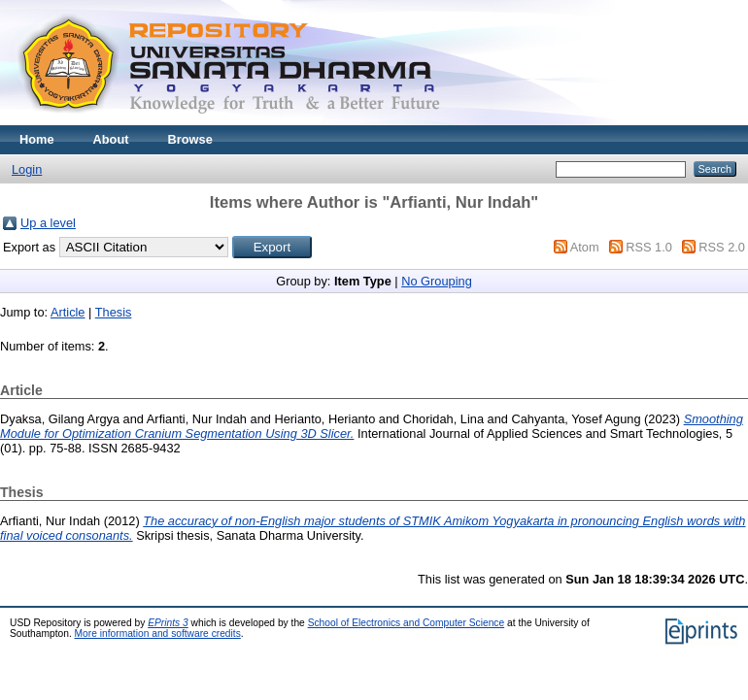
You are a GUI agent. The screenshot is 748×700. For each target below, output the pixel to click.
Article (68, 312)
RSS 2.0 (722, 247)
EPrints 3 (168, 623)
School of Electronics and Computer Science (407, 623)
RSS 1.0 (649, 247)
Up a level (48, 223)
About (111, 139)
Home (37, 139)
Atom (585, 247)
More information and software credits (158, 633)
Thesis (114, 312)
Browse (190, 139)
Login (27, 169)
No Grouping (437, 281)
